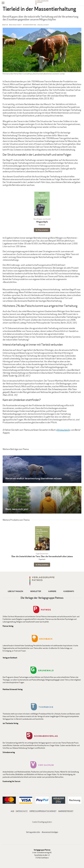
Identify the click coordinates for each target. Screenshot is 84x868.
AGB (12, 811)
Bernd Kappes (38, 219)
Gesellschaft (44, 25)
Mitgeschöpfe (42, 222)
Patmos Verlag (8, 626)
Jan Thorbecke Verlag (10, 723)
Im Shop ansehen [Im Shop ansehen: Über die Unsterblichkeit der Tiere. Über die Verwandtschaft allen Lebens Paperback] (42, 565)
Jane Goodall (47, 219)
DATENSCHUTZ (22, 811)
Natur (6, 25)
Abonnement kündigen (50, 832)
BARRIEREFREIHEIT (66, 811)
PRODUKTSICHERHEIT (48, 811)
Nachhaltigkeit (16, 25)
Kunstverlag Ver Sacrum (11, 781)
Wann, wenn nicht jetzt (17, 509)
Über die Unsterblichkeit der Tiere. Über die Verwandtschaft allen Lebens (42, 556)
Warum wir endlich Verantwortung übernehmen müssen (34, 478)
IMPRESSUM (34, 811)
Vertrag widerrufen (33, 832)
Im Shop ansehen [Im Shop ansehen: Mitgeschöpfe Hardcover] (42, 230)
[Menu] (3, 3)
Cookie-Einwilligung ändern (42, 822)
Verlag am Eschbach (10, 658)
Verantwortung (30, 25)
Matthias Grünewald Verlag (13, 689)
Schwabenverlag (9, 752)
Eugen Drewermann (42, 554)
